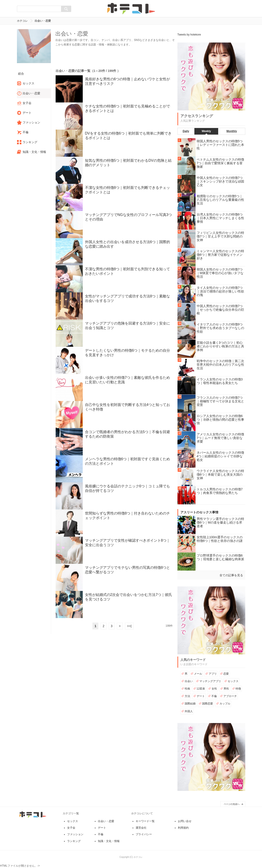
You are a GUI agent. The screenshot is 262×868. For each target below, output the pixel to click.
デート (201, 696)
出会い (189, 681)
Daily (186, 131)
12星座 (201, 689)
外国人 (189, 711)
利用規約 (183, 832)
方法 (187, 696)
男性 (226, 689)
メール (198, 674)
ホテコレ (22, 21)
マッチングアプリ (210, 681)
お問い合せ (185, 825)
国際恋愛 (208, 704)
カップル (225, 704)
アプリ (213, 674)
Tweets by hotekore (189, 35)
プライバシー (144, 838)
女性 (214, 689)
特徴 (238, 689)
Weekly (206, 131)
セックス (233, 681)
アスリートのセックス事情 (199, 512)
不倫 (214, 696)
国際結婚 (190, 704)
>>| (129, 626)
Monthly (232, 131)
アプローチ (230, 696)
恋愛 (226, 674)
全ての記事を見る (231, 575)
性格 (187, 689)
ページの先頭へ (232, 808)
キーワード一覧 (145, 825)
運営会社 (141, 832)
